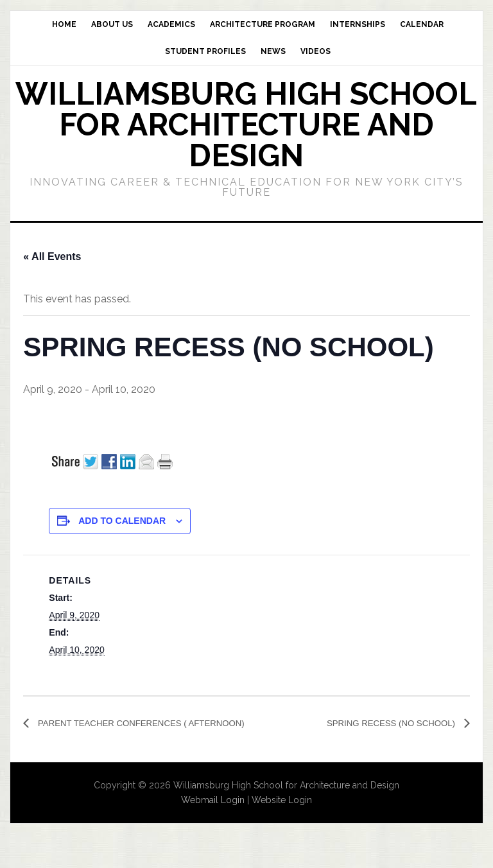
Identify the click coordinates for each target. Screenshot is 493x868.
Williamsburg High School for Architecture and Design (246, 125)
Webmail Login (213, 818)
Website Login (282, 818)
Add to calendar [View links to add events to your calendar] (122, 521)
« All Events (52, 256)
